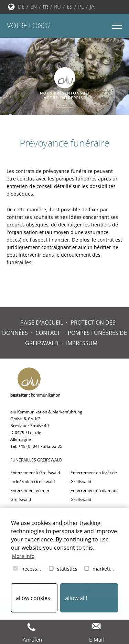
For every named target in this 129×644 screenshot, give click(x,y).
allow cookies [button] (33, 598)
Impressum (82, 343)
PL (81, 7)
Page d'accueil (42, 323)
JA (92, 7)
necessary (28, 569)
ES (69, 7)
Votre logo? (29, 26)
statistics (63, 569)
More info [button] (23, 556)
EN (34, 7)
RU (57, 7)
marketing (100, 569)
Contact (48, 333)
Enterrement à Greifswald (35, 473)
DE (21, 7)
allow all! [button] (76, 598)
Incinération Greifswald (33, 482)
